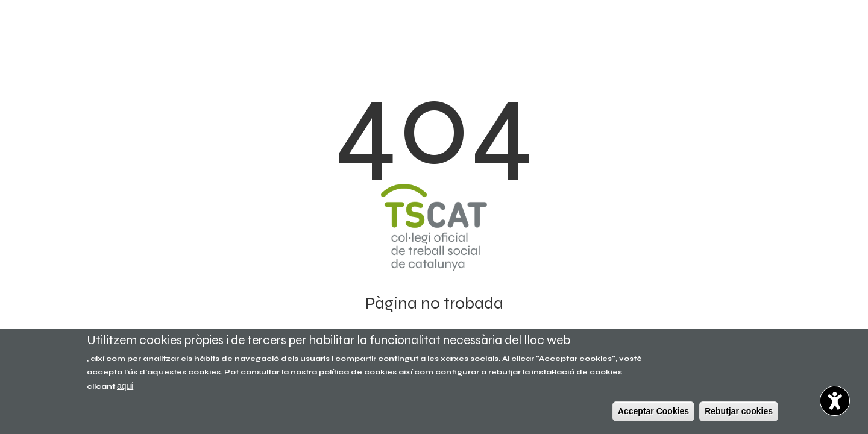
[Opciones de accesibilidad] (835, 401)
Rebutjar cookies (739, 411)
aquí (125, 386)
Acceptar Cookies (653, 411)
